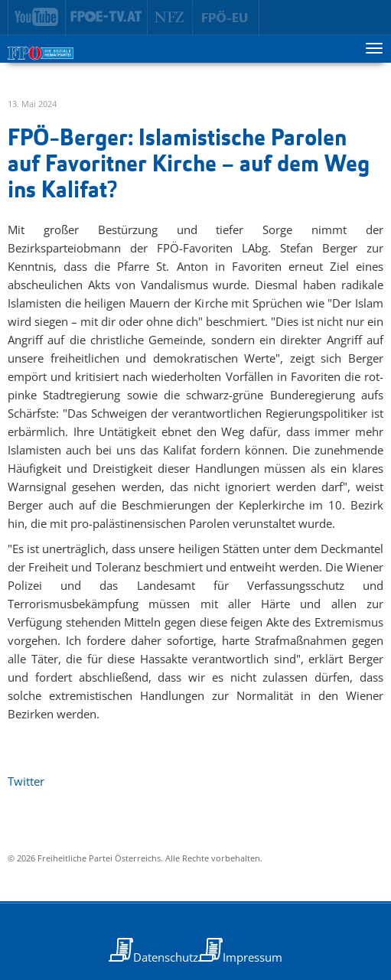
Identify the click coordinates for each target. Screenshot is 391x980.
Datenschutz (166, 957)
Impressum (253, 957)
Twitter (26, 781)
